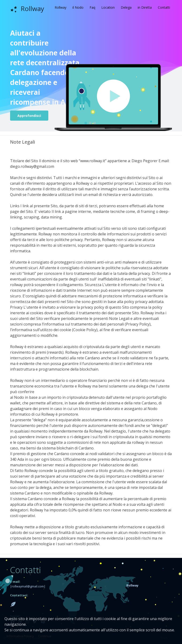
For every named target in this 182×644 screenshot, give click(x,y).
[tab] (147, 585)
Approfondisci (29, 116)
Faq (92, 7)
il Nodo (78, 7)
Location (108, 7)
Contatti (164, 7)
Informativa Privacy (20, 636)
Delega (126, 7)
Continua (45, 636)
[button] (132, 585)
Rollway (61, 7)
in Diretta (145, 7)
